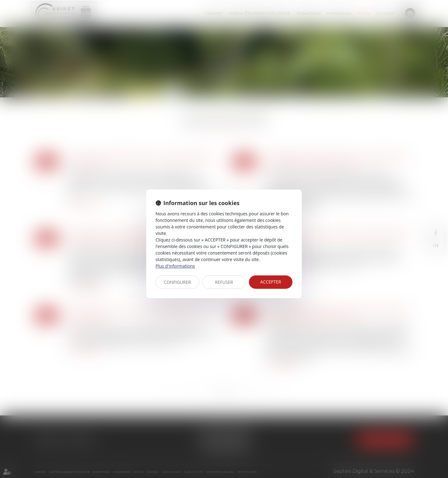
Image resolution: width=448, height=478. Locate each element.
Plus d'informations (175, 266)
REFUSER (224, 282)
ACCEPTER (271, 282)
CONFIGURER (177, 282)
